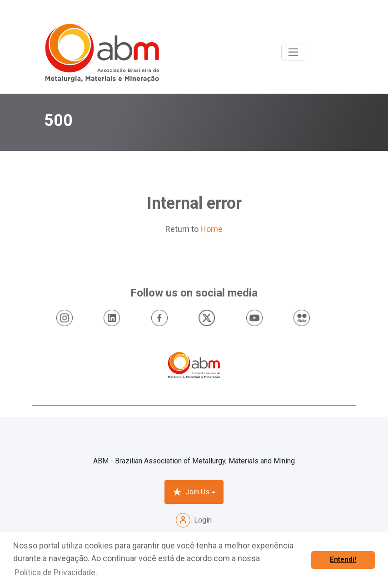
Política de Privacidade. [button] (56, 572)
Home (211, 229)
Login (194, 520)
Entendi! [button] (343, 560)
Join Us (191, 492)
